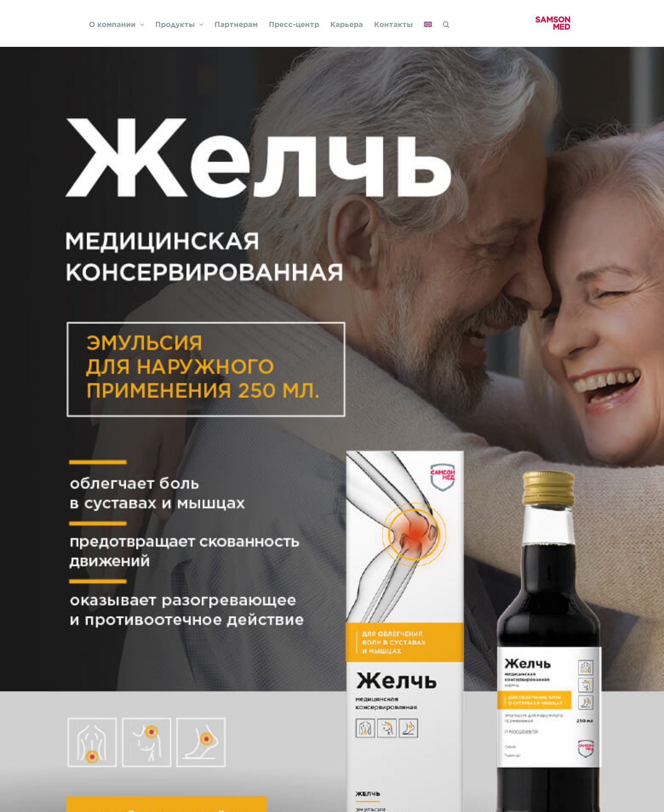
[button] (446, 23)
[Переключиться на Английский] (428, 23)
